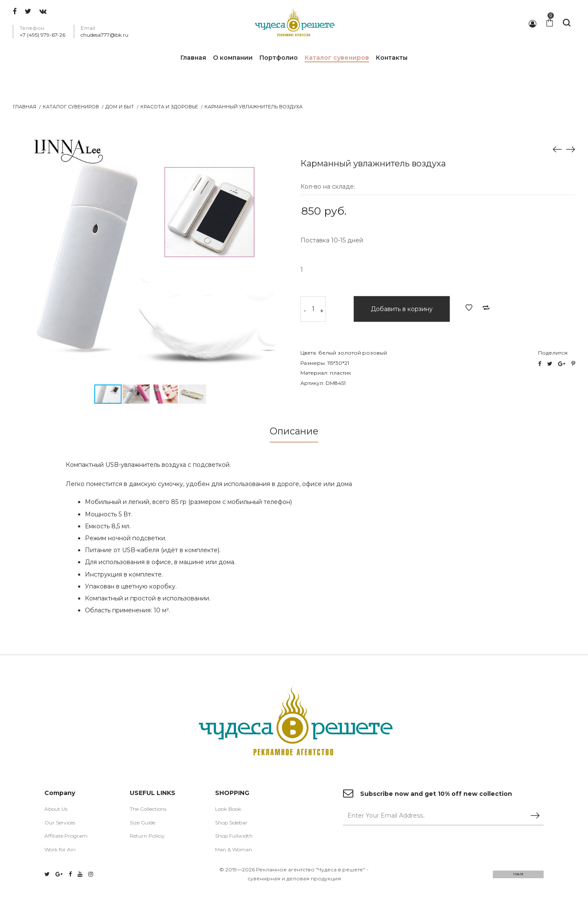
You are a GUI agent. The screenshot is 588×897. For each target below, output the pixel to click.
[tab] (294, 434)
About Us (56, 810)
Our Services (60, 823)
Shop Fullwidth (234, 837)
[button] (280, 135)
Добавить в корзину (402, 309)
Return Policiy (147, 837)
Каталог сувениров (71, 107)
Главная (25, 107)
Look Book (228, 810)
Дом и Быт (120, 107)
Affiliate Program (66, 837)
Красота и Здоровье (169, 107)
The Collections (148, 810)
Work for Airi (60, 850)
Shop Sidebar (231, 823)
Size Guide (143, 823)
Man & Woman (234, 850)
